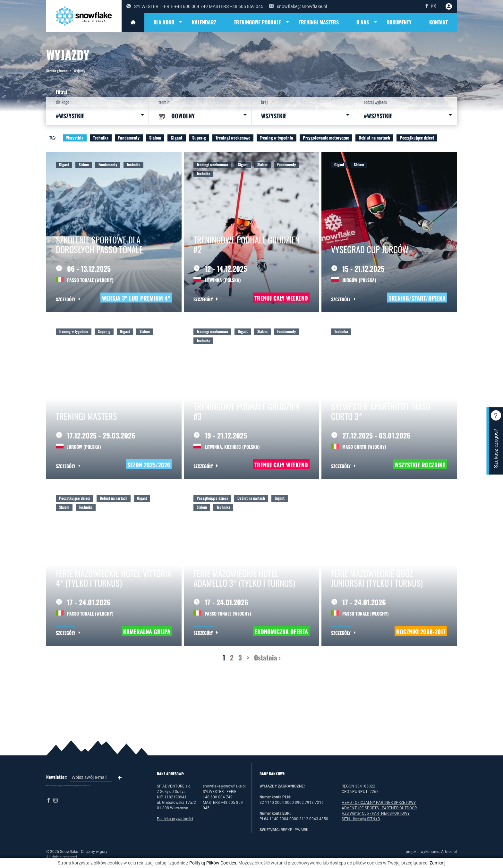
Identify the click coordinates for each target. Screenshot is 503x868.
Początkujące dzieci (417, 138)
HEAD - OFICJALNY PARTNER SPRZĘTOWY (379, 803)
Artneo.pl (449, 852)
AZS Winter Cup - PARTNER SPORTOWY (376, 813)
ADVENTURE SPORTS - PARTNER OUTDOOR (379, 808)
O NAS (367, 22)
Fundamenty (129, 138)
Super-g (199, 138)
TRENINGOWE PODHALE (262, 22)
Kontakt (439, 22)
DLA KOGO (168, 22)
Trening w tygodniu (277, 138)
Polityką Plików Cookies (213, 863)
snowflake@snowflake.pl (298, 6)
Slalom (155, 138)
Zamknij (437, 863)
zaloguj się (449, 6)
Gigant (177, 138)
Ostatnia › (267, 657)
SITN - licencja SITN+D (361, 819)
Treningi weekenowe (233, 138)
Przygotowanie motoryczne (326, 138)
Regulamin (87, 786)
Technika (101, 138)
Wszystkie (75, 138)
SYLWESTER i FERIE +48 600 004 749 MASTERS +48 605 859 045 (195, 6)
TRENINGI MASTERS (319, 22)
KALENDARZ (204, 22)
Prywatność (80, 786)
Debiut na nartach (374, 138)
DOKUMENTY (399, 22)
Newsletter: (57, 777)
